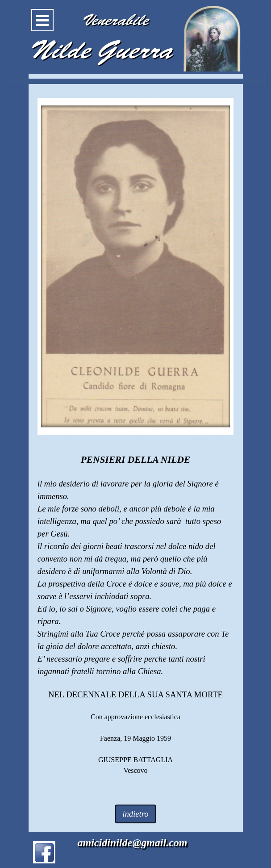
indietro (135, 814)
